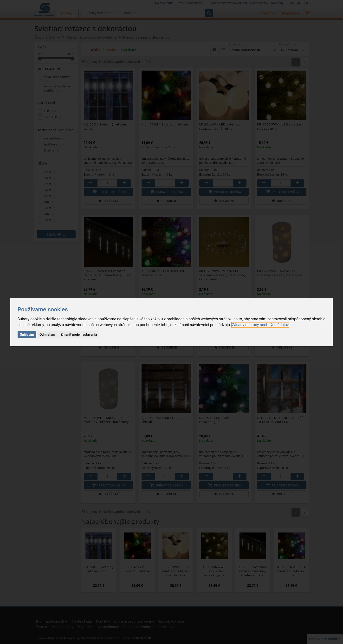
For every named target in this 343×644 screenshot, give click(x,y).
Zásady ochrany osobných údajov (260, 325)
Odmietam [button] (47, 335)
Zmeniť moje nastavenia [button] (79, 335)
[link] (260, 325)
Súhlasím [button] (27, 335)
